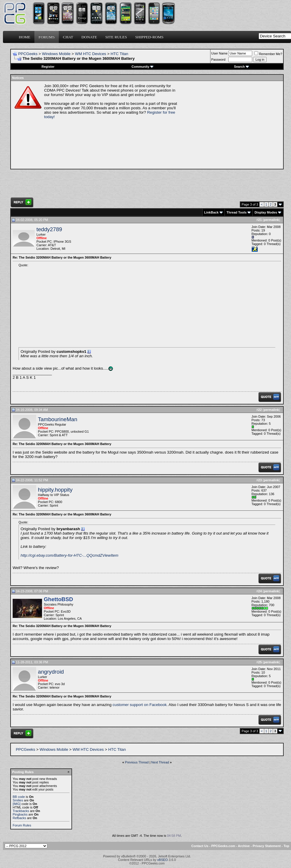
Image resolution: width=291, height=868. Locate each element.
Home (25, 37)
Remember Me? (268, 54)
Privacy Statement (266, 846)
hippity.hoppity (55, 490)
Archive (244, 846)
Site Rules (116, 37)
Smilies (18, 800)
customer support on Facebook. (140, 705)
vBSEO (163, 860)
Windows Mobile (56, 54)
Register (48, 67)
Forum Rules (22, 825)
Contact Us (200, 846)
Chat (68, 37)
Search (241, 67)
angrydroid (51, 672)
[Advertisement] (231, 125)
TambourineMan (58, 419)
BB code (19, 797)
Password (218, 59)
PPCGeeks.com (223, 846)
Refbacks (19, 818)
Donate (89, 37)
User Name (220, 53)
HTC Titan (119, 54)
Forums (47, 37)
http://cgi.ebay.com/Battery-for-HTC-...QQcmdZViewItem (70, 555)
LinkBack (211, 212)
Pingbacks (20, 814)
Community (143, 67)
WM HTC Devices (91, 54)
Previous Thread (137, 762)
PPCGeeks (28, 54)
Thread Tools (237, 212)
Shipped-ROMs (149, 37)
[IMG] (17, 804)
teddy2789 (49, 229)
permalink (271, 220)
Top (286, 846)
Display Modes (266, 212)
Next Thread (160, 762)
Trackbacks (21, 811)
